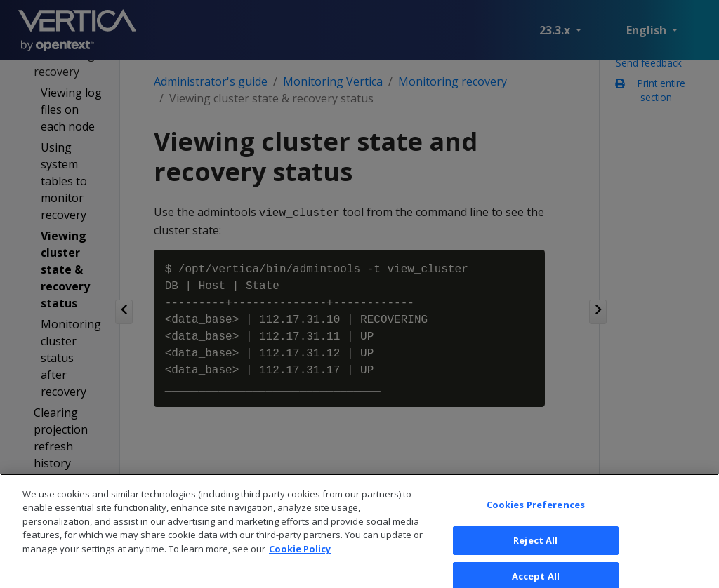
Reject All (535, 548)
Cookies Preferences (536, 513)
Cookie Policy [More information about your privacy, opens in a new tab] (300, 557)
